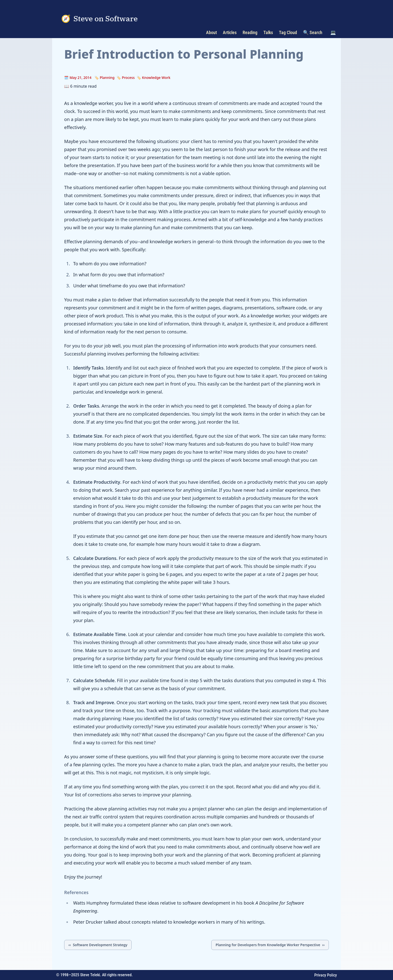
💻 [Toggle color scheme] (333, 32)
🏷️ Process (126, 78)
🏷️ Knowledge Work (153, 78)
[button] (333, 33)
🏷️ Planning (105, 78)
